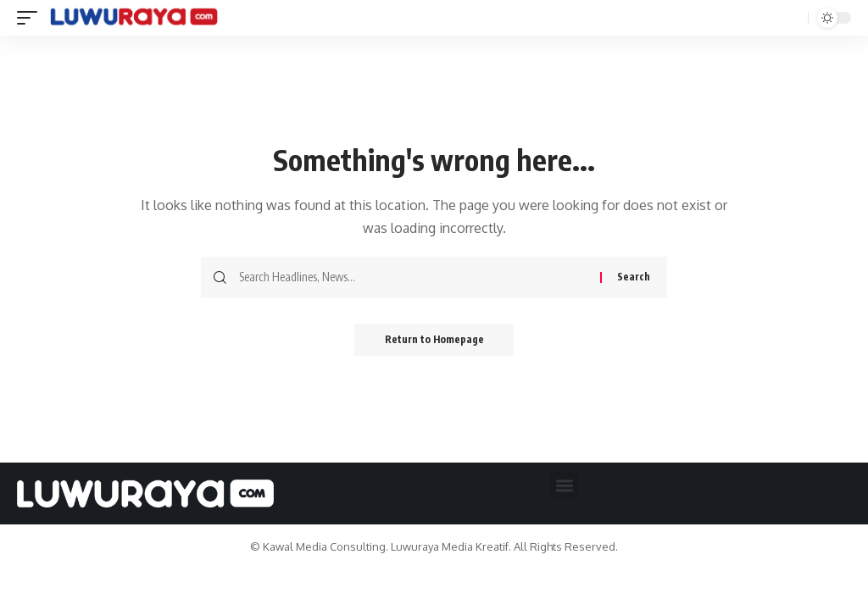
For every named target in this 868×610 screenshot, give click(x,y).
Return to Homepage (434, 340)
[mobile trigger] (31, 18)
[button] (564, 485)
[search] (791, 18)
